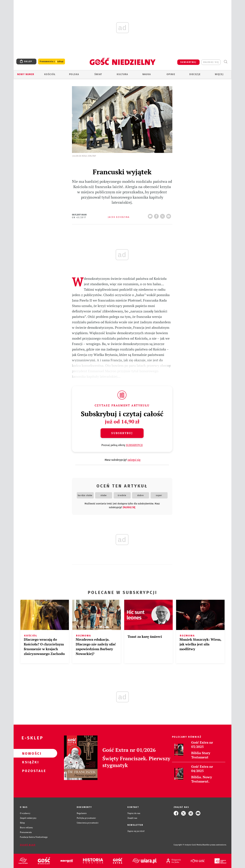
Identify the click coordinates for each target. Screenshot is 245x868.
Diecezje (195, 74)
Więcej (219, 74)
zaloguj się (211, 62)
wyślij (169, 215)
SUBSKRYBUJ (188, 62)
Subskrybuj (122, 433)
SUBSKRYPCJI (134, 445)
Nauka (147, 74)
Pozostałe (30, 771)
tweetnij (163, 215)
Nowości (30, 753)
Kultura (122, 74)
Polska (74, 74)
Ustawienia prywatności (88, 823)
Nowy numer (26, 74)
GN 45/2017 (79, 217)
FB (157, 215)
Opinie (171, 74)
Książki (30, 762)
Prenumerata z (52, 62)
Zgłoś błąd (28, 845)
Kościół (50, 74)
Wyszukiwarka (226, 62)
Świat (98, 74)
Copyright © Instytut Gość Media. (188, 845)
